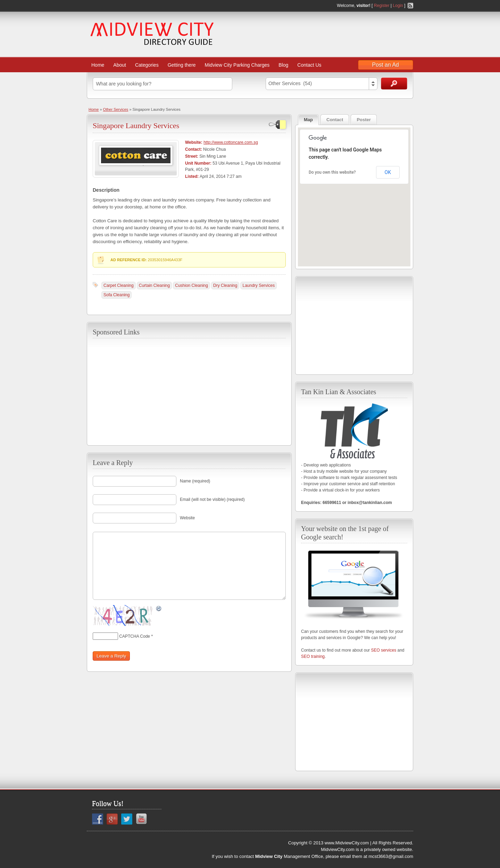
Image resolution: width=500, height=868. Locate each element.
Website (187, 518)
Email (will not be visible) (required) (212, 499)
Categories (147, 65)
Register (382, 6)
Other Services (116, 109)
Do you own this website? (332, 172)
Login (398, 6)
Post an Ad (386, 65)
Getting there (182, 65)
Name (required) (195, 481)
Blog (283, 65)
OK (388, 172)
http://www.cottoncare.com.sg (231, 142)
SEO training (313, 656)
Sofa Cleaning (116, 295)
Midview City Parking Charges (237, 65)
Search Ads (394, 84)
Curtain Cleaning (154, 286)
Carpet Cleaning (119, 286)
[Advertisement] (189, 391)
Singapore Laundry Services (136, 126)
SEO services (384, 650)
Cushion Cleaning (191, 286)
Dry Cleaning (225, 286)
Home (98, 65)
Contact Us (309, 65)
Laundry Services (259, 286)
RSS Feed (410, 6)
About (120, 65)
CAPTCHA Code (135, 636)
